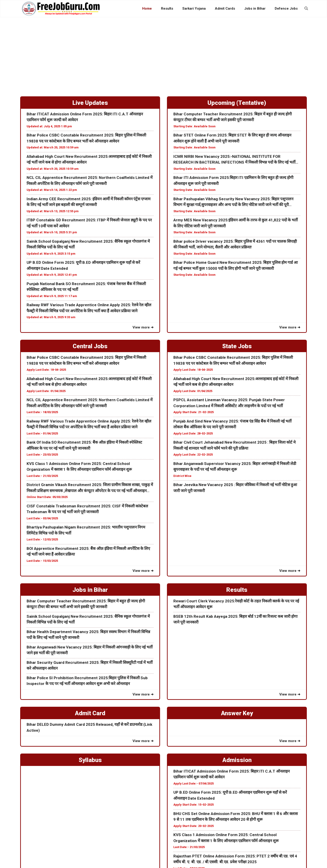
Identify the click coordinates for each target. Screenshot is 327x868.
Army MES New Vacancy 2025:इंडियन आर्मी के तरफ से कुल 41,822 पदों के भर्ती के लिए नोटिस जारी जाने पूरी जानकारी (236, 223)
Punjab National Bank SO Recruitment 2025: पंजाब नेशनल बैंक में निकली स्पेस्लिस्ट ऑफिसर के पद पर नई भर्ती (86, 287)
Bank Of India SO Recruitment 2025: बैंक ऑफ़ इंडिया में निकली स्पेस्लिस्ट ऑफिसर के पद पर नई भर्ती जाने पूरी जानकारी (84, 445)
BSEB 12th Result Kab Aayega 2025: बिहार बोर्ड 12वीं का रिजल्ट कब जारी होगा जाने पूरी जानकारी (235, 619)
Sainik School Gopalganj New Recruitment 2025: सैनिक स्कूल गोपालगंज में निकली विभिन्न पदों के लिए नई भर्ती (88, 244)
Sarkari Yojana (194, 8)
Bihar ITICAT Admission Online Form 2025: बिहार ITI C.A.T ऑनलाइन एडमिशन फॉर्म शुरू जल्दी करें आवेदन (85, 117)
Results (167, 8)
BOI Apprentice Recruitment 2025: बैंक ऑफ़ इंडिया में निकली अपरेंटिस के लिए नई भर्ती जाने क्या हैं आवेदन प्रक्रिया (88, 551)
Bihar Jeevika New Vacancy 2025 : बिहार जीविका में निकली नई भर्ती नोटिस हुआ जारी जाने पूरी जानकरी (235, 488)
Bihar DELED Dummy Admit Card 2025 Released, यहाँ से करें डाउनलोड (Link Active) (89, 727)
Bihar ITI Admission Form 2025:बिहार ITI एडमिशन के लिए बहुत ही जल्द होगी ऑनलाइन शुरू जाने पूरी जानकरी (233, 181)
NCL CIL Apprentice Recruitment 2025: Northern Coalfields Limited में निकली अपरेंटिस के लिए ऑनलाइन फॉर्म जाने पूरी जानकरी (90, 181)
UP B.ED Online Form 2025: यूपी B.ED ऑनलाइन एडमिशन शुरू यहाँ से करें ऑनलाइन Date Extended (83, 265)
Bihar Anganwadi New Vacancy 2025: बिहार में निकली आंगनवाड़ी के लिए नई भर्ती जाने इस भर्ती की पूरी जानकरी (90, 650)
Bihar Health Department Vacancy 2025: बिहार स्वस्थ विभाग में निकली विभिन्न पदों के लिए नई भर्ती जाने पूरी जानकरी (88, 635)
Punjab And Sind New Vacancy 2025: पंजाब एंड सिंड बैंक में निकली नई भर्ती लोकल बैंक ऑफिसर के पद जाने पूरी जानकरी (232, 424)
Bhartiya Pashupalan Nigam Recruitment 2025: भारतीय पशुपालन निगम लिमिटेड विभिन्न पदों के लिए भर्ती (86, 530)
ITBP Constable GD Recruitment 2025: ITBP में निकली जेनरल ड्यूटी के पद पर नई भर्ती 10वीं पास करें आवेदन (89, 223)
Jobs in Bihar (255, 8)
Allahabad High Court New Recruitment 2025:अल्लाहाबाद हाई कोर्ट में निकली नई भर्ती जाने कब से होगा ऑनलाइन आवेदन (89, 159)
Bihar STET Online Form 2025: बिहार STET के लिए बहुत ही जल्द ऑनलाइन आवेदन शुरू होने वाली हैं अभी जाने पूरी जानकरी (232, 138)
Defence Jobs (286, 8)
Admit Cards (225, 8)
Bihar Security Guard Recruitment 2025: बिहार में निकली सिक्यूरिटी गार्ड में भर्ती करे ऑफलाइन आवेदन (90, 665)
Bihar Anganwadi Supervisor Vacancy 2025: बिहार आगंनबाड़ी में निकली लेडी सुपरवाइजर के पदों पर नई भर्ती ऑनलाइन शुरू (235, 467)
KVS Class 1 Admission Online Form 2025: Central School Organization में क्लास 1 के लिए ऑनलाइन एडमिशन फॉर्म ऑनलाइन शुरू (79, 467)
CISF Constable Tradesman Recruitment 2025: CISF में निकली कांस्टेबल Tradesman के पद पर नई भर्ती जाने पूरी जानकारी (87, 509)
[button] (306, 8)
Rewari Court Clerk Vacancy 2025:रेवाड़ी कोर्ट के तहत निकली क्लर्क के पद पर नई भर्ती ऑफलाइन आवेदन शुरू (236, 604)
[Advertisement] (163, 52)
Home (147, 8)
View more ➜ (143, 327)
